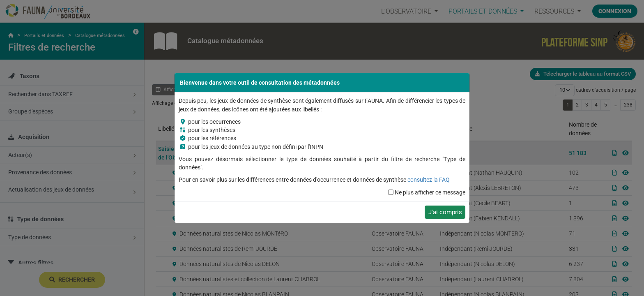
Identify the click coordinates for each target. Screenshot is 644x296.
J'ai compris (445, 212)
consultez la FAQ (429, 180)
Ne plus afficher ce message (430, 192)
